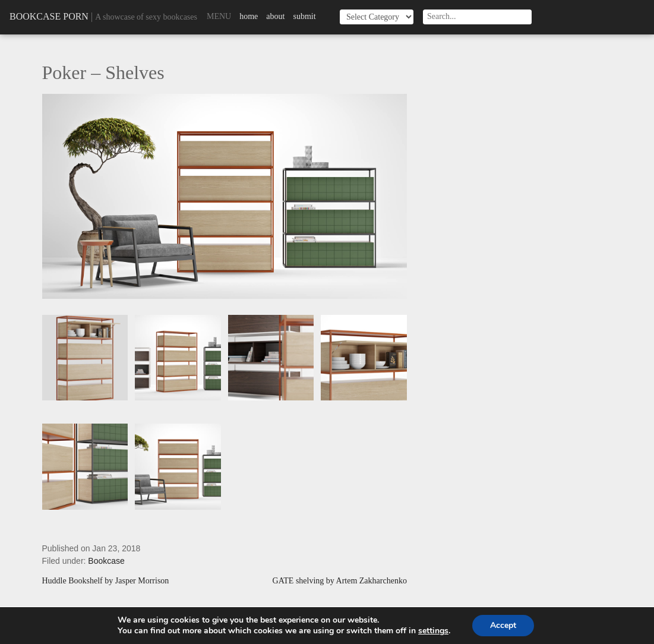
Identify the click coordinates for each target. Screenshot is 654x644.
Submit (304, 16)
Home (249, 16)
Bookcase (106, 561)
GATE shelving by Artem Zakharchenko (340, 581)
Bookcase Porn (49, 16)
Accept (503, 625)
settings (433, 631)
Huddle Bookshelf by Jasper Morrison (106, 581)
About (275, 16)
